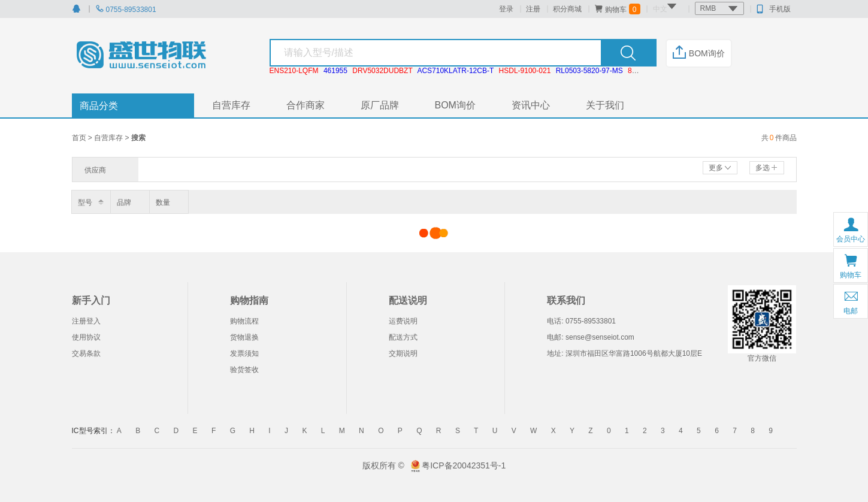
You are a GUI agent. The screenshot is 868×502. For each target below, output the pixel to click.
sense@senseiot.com (600, 337)
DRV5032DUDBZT (382, 71)
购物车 (617, 9)
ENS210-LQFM (294, 71)
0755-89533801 (126, 10)
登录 (506, 9)
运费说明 (403, 321)
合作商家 (306, 105)
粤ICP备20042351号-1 (464, 465)
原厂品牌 (380, 105)
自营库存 (231, 105)
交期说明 (403, 353)
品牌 (124, 202)
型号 (85, 202)
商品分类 (99, 106)
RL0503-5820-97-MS (589, 71)
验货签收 (244, 370)
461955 (335, 71)
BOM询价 (699, 53)
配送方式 (403, 337)
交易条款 (86, 353)
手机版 (774, 9)
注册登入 (86, 321)
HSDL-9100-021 (525, 71)
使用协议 (86, 337)
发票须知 (244, 353)
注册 (533, 9)
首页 (80, 138)
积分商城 (567, 9)
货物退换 (244, 337)
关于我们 (605, 105)
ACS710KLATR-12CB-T (455, 71)
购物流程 (244, 321)
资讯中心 (531, 105)
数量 (163, 202)
